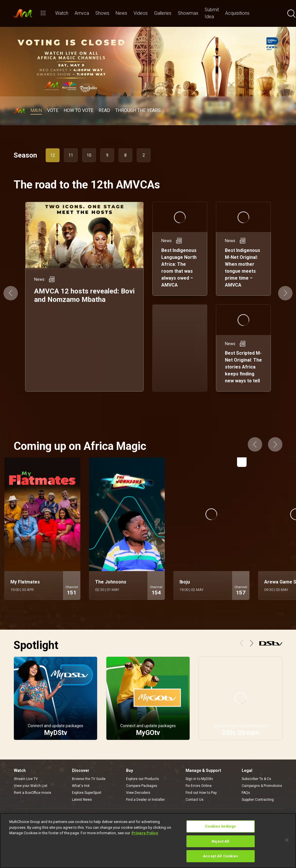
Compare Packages (142, 786)
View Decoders (138, 793)
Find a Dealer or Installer (145, 800)
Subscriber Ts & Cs (256, 779)
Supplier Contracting (258, 800)
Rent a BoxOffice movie (33, 793)
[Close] (287, 840)
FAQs (246, 793)
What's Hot (81, 786)
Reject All (220, 841)
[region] (148, 841)
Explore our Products (143, 779)
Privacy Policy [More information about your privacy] (145, 833)
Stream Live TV (26, 779)
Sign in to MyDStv (199, 779)
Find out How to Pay (201, 793)
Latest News (82, 800)
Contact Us (195, 800)
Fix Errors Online (199, 786)
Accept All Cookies (220, 856)
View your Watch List (31, 786)
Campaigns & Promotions (262, 786)
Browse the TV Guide (89, 779)
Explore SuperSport (87, 793)
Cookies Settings (220, 826)
